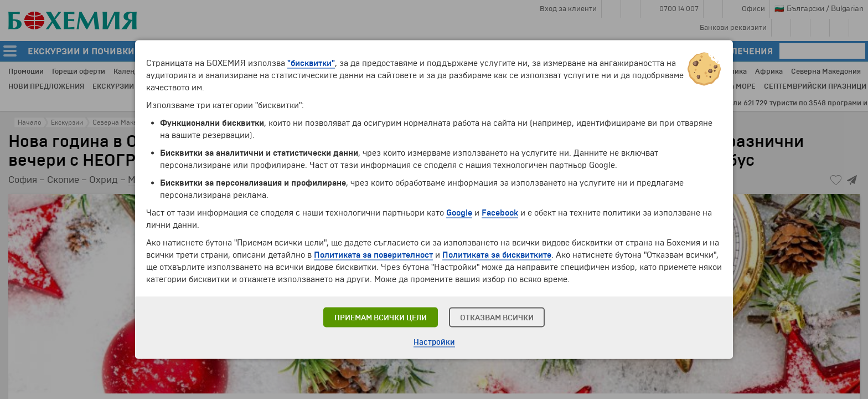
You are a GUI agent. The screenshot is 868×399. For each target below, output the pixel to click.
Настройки (434, 342)
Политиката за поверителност (373, 255)
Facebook (500, 213)
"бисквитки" (311, 63)
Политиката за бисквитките (497, 255)
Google (459, 213)
